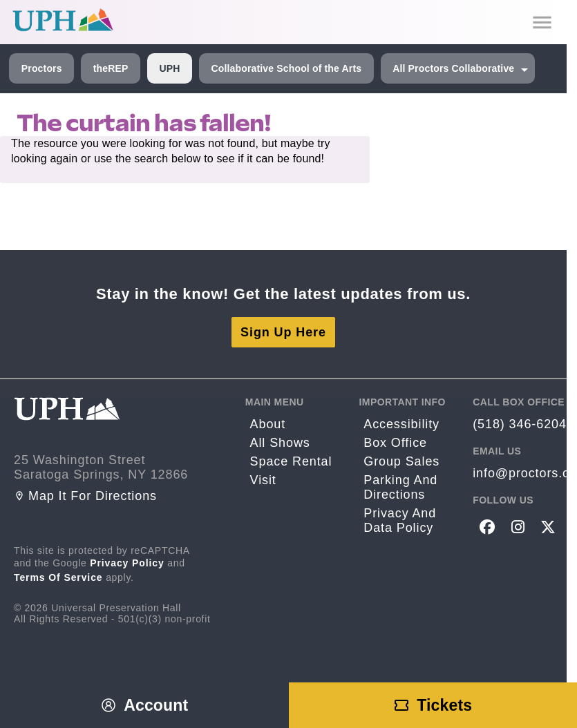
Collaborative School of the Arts (286, 68)
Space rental (291, 461)
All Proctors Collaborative (453, 68)
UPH (169, 68)
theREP (111, 68)
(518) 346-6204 (520, 424)
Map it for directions (85, 496)
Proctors (42, 68)
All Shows (280, 443)
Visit (263, 480)
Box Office (395, 443)
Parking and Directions (400, 487)
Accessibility (401, 424)
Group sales (401, 461)
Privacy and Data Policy (400, 520)
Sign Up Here (283, 332)
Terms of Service (58, 577)
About (268, 424)
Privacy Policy (127, 563)
